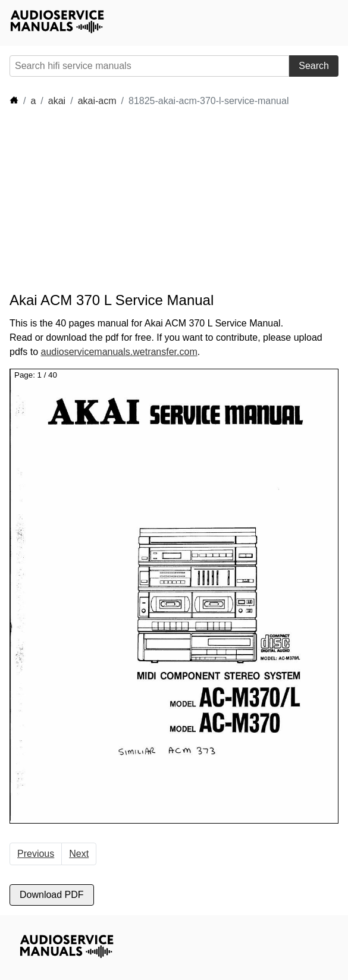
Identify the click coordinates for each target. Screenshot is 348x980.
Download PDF (52, 895)
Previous (36, 854)
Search (314, 66)
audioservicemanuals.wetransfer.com (119, 352)
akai (57, 101)
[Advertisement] (117, 200)
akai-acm (97, 101)
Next (79, 854)
